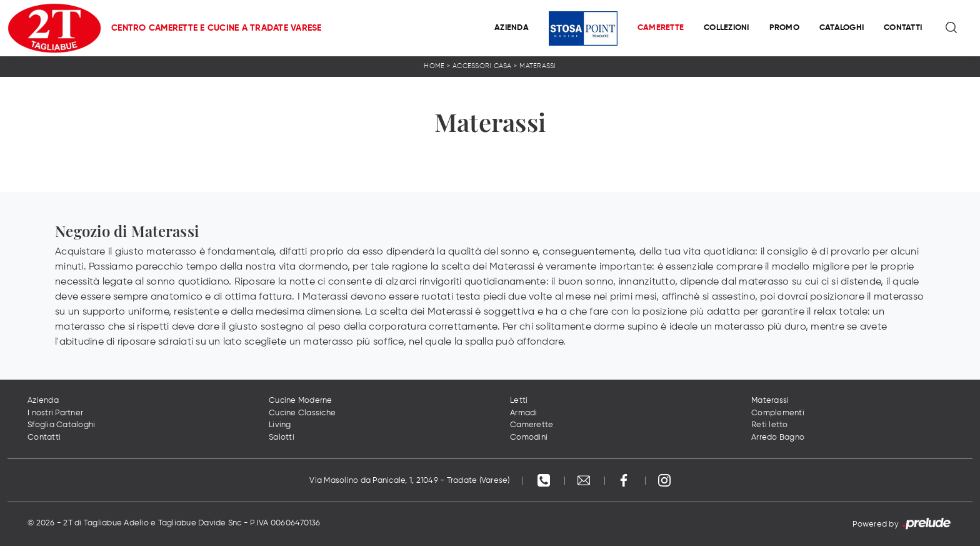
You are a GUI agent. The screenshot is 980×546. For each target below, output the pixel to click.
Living (280, 425)
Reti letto (770, 425)
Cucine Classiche (302, 413)
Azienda (512, 28)
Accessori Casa (482, 66)
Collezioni (727, 28)
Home (434, 66)
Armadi (524, 413)
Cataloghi (842, 28)
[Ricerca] (952, 28)
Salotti (282, 437)
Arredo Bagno (778, 437)
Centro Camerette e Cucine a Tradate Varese (217, 28)
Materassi (537, 66)
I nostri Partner (55, 413)
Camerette (661, 28)
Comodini (529, 437)
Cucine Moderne (301, 401)
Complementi (778, 413)
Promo (784, 28)
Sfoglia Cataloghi (61, 425)
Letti (519, 401)
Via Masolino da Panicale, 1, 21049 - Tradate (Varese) (409, 481)
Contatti (903, 28)
